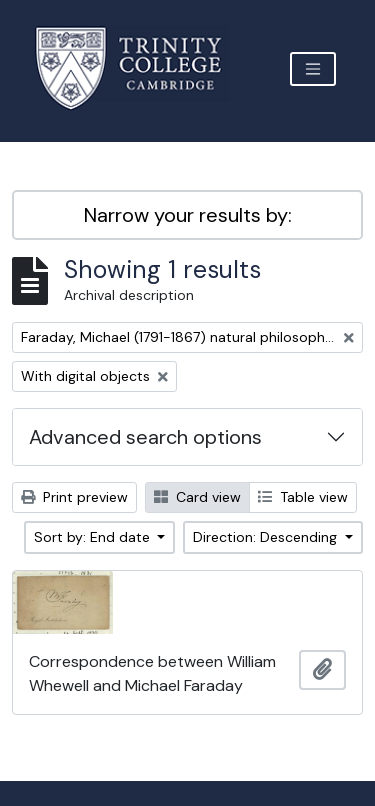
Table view (303, 497)
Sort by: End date (94, 537)
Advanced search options (145, 437)
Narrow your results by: (188, 215)
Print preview (74, 497)
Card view (197, 497)
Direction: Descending (267, 537)
